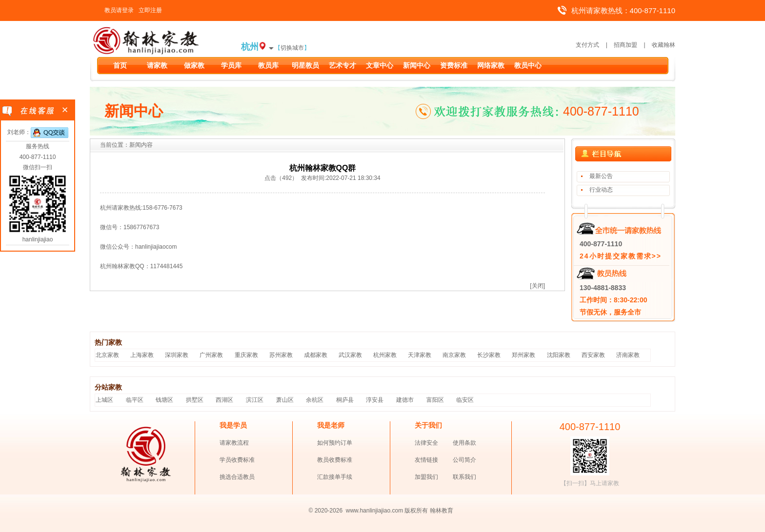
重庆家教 (246, 355)
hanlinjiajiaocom (156, 247)
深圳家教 (177, 355)
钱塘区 (164, 400)
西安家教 (593, 355)
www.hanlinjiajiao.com (375, 511)
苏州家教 (281, 355)
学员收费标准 (237, 460)
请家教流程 (234, 443)
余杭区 (315, 400)
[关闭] (537, 286)
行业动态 (601, 190)
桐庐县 (345, 400)
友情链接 (426, 460)
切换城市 (292, 48)
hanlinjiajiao (38, 239)
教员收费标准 (335, 460)
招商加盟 (625, 45)
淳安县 (375, 400)
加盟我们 (426, 477)
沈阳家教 (559, 355)
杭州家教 (385, 355)
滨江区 (255, 400)
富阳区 (435, 400)
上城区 (104, 400)
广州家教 (211, 355)
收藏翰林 (664, 45)
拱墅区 (195, 400)
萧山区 (285, 400)
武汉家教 (350, 355)
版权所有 (416, 511)
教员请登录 (119, 10)
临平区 (135, 400)
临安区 (465, 400)
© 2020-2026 (326, 511)
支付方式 (587, 45)
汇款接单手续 (335, 477)
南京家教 (454, 355)
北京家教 (107, 355)
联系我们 (464, 477)
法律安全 (426, 443)
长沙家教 (489, 355)
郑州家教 (523, 355)
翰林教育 (442, 511)
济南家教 (628, 355)
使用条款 (464, 443)
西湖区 (224, 400)
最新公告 (601, 176)
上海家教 (142, 355)
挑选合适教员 (237, 477)
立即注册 (150, 10)
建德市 (405, 400)
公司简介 (464, 460)
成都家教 (316, 355)
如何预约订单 (335, 443)
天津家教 (420, 355)
